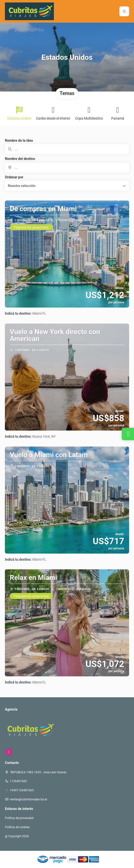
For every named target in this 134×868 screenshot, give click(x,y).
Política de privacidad (19, 818)
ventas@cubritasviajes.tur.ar (29, 799)
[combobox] (67, 168)
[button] (67, 186)
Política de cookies (17, 827)
